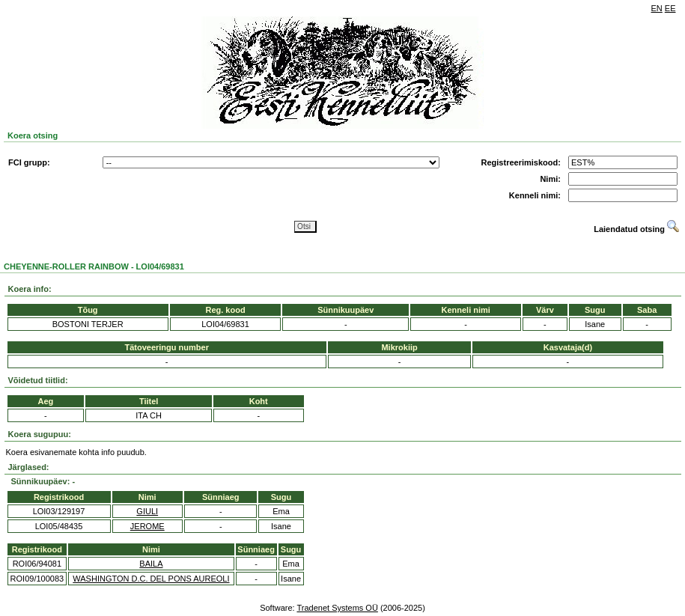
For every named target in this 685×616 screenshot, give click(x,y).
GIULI (147, 511)
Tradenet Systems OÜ (337, 608)
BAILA (151, 564)
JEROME (147, 526)
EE (670, 8)
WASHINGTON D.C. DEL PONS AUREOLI (151, 579)
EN (657, 8)
